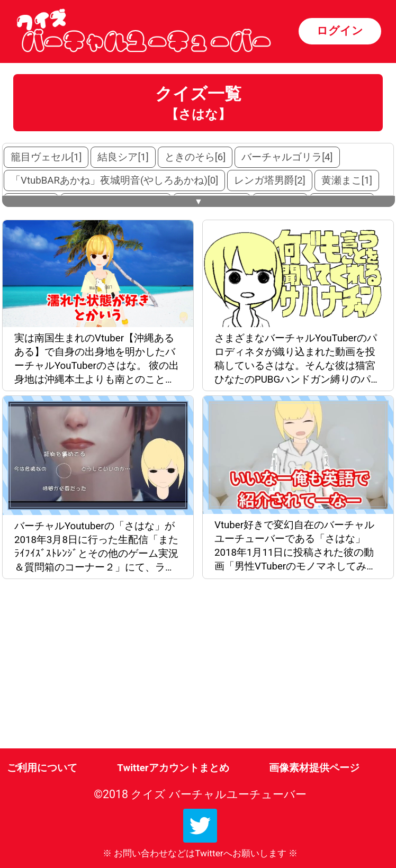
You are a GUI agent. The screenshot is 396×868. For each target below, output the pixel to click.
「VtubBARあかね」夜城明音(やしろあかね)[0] (114, 180)
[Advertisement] (100, 666)
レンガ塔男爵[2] (269, 180)
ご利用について (42, 768)
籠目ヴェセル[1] (46, 157)
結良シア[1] (123, 157)
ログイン (340, 30)
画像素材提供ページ (314, 768)
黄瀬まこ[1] (347, 180)
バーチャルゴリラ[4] (287, 157)
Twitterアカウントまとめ (173, 768)
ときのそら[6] (195, 157)
